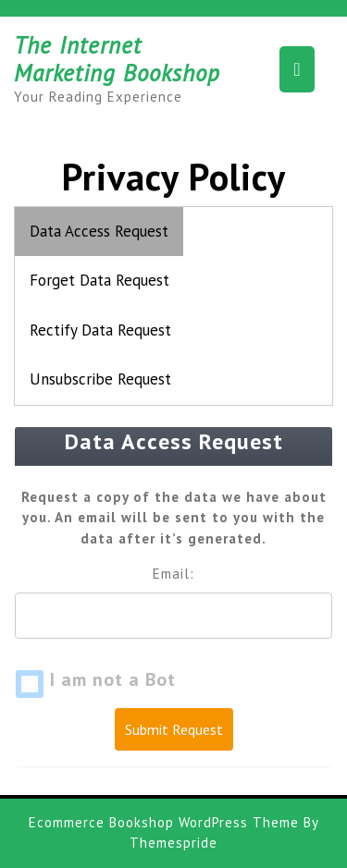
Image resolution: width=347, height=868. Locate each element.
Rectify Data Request (100, 330)
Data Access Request (99, 231)
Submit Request (174, 729)
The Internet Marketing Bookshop (117, 59)
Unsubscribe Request (100, 379)
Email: (173, 574)
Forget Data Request (99, 280)
